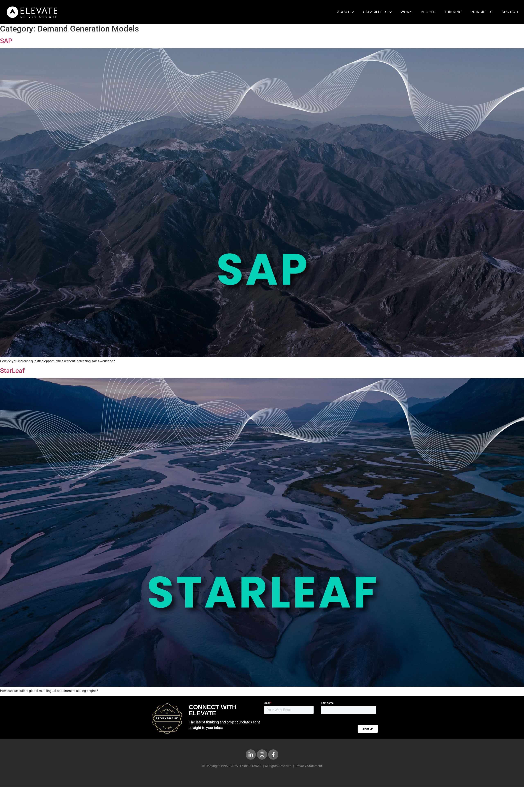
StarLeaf (12, 373)
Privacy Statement (309, 768)
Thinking (453, 12)
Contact (510, 12)
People (428, 12)
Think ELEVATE (251, 768)
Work (406, 12)
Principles (482, 12)
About (346, 12)
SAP (6, 43)
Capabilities (377, 12)
